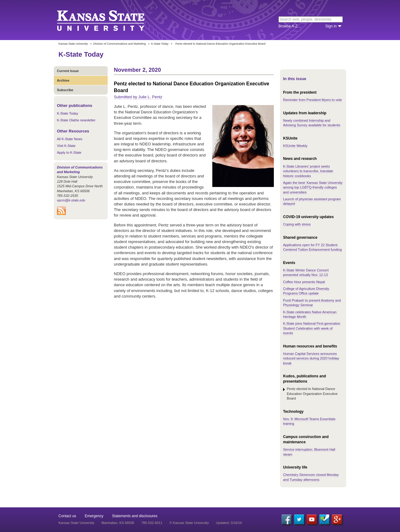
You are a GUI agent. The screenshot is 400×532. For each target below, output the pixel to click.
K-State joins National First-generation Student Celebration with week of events (312, 328)
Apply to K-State (69, 152)
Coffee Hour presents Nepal (304, 282)
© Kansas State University (189, 523)
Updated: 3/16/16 (229, 523)
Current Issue (68, 71)
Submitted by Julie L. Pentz (138, 97)
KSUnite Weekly (295, 146)
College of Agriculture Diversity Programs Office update (306, 291)
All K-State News (70, 139)
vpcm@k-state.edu (71, 200)
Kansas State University (108, 20)
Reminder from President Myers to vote (312, 100)
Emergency (94, 516)
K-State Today (160, 44)
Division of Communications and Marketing (120, 44)
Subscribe (65, 90)
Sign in (331, 26)
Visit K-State (66, 146)
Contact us (67, 516)
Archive (63, 80)
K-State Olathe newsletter (76, 120)
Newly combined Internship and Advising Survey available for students (312, 123)
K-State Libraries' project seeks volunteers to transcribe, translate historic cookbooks (308, 171)
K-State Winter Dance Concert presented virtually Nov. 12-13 (306, 272)
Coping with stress (297, 224)
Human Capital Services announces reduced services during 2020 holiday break (311, 358)
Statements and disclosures (135, 516)
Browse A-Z (288, 26)
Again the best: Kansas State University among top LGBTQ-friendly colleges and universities (313, 187)
